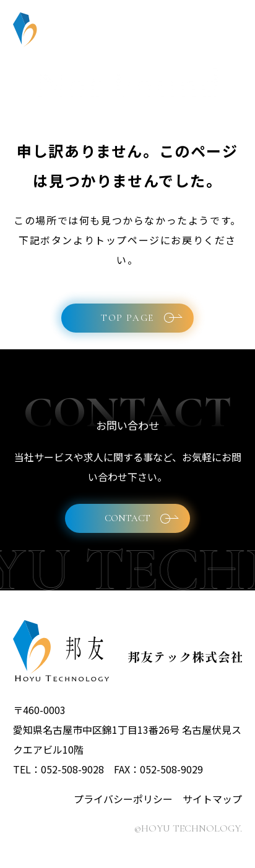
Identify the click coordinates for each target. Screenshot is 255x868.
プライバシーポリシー (123, 799)
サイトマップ (212, 799)
